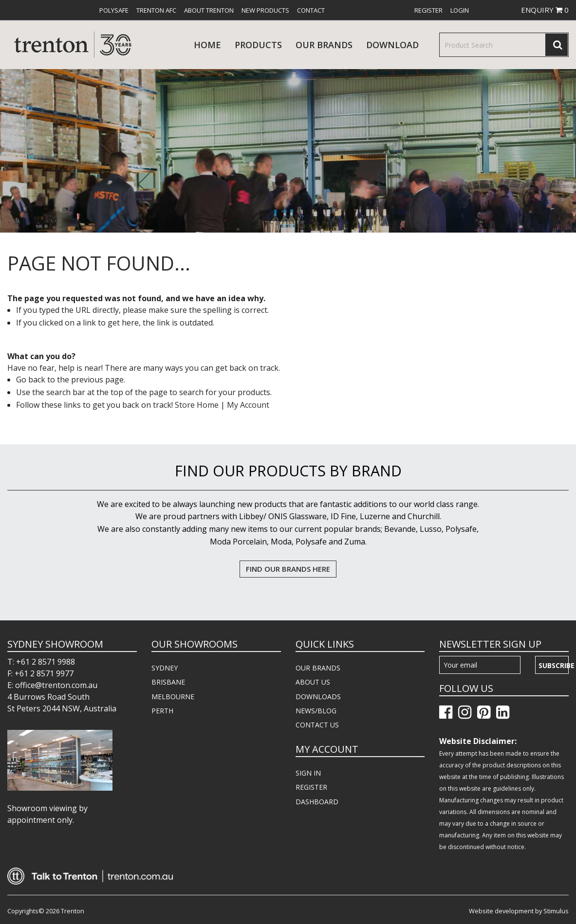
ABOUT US (313, 682)
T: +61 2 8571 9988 (41, 662)
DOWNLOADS (318, 697)
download (392, 45)
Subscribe (554, 665)
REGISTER (311, 787)
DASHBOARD (317, 802)
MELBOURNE (173, 697)
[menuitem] (114, 10)
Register (428, 10)
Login (460, 10)
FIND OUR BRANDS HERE (288, 569)
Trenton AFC (156, 10)
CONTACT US (317, 725)
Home (207, 45)
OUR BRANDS (318, 668)
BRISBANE (168, 682)
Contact (311, 10)
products (258, 45)
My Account (248, 405)
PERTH (162, 711)
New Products (265, 10)
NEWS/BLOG (316, 711)
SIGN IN (308, 773)
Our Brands (324, 45)
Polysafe (114, 10)
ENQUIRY (545, 10)
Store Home (197, 405)
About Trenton (209, 10)
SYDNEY (165, 668)
